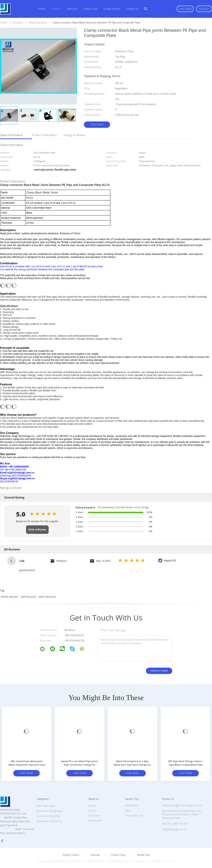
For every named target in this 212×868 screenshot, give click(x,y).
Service (92, 811)
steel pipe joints (29, 597)
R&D (128, 811)
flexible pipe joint (10, 597)
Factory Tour (91, 9)
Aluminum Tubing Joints (50, 811)
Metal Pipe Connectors (49, 821)
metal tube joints (47, 597)
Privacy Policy (118, 855)
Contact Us (132, 9)
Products (56, 9)
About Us (72, 9)
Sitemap (95, 855)
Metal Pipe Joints (46, 806)
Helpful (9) (170, 561)
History (92, 806)
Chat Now (185, 9)
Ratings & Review (74, 135)
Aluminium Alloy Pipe (48, 816)
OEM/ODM (131, 806)
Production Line (134, 815)
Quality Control (112, 9)
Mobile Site (143, 855)
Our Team (94, 815)
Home (42, 9)
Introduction (95, 820)
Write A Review (37, 530)
